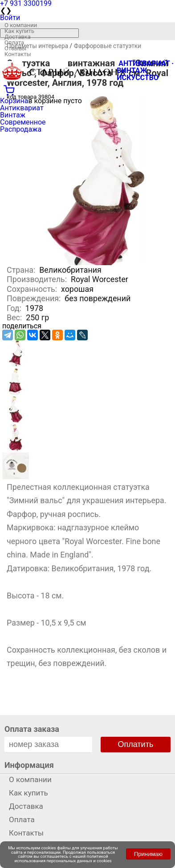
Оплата (14, 42)
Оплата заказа (32, 729)
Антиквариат (22, 108)
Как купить (19, 31)
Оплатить (136, 744)
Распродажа (21, 129)
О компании (21, 25)
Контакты (18, 54)
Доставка (18, 37)
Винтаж (13, 115)
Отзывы (15, 48)
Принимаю (148, 854)
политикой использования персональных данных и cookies (63, 858)
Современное (23, 122)
